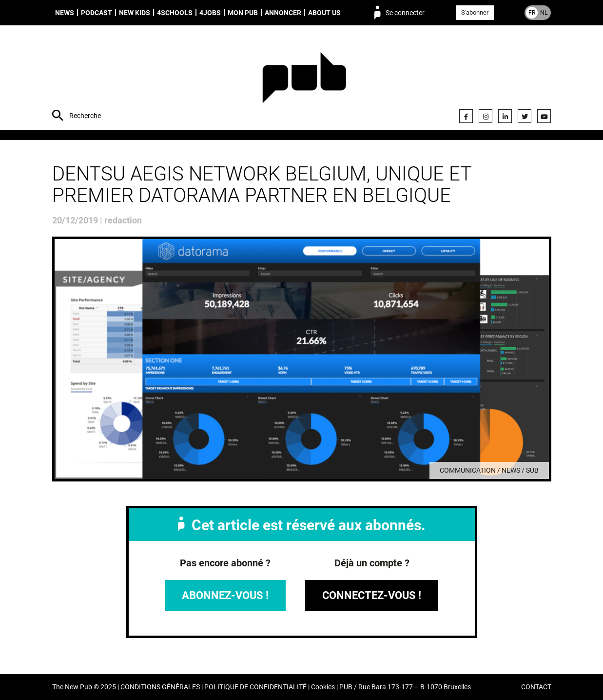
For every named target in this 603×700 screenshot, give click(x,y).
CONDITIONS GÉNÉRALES (160, 687)
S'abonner (475, 12)
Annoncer (283, 13)
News (65, 13)
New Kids (135, 13)
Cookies (323, 687)
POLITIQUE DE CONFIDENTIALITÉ (255, 687)
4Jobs (210, 13)
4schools (175, 13)
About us (324, 13)
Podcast (97, 13)
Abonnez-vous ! (225, 595)
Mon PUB (243, 13)
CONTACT (536, 687)
